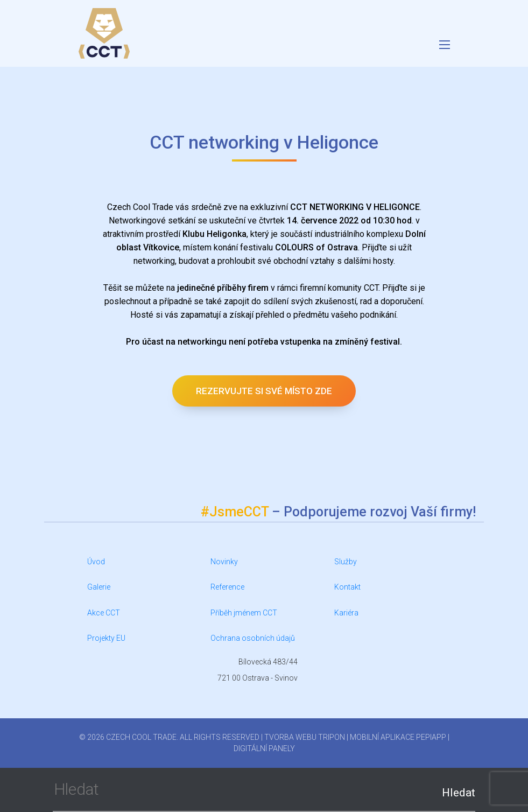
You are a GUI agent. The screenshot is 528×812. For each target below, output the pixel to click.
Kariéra (346, 613)
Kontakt (347, 587)
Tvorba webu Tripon (305, 737)
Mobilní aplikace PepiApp (398, 737)
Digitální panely (264, 748)
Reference (227, 587)
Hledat (459, 793)
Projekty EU (106, 638)
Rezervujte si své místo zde (264, 391)
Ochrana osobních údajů (253, 638)
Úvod (96, 562)
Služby (346, 562)
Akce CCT (104, 613)
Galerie (99, 587)
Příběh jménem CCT (244, 613)
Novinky (224, 562)
